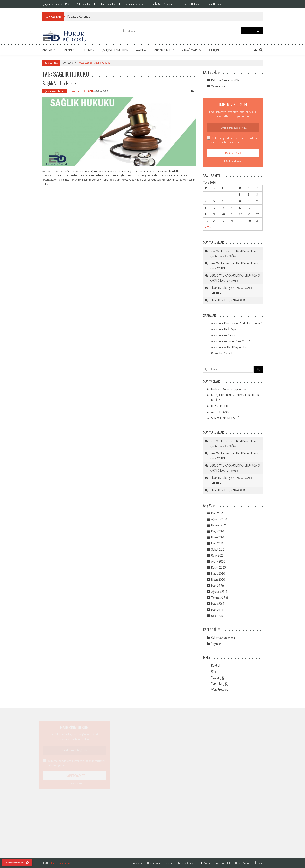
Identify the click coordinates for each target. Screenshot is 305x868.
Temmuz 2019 (220, 598)
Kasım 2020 (219, 567)
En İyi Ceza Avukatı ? (163, 4)
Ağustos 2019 (219, 592)
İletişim (214, 50)
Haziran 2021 (219, 525)
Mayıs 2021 (218, 531)
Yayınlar (142, 50)
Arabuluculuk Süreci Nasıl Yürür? (230, 341)
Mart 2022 (217, 513)
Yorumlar (219, 684)
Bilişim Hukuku (107, 4)
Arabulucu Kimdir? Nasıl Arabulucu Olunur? (237, 323)
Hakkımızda (70, 50)
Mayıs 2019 (218, 604)
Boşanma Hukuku (133, 4)
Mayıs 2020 (218, 573)
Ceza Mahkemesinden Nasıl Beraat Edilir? (234, 251)
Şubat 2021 (218, 549)
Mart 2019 (217, 610)
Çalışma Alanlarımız (115, 50)
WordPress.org (220, 689)
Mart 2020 (218, 586)
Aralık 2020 (218, 561)
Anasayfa (49, 50)
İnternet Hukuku (191, 4)
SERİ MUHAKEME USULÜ (225, 418)
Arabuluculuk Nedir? (223, 335)
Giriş (214, 671)
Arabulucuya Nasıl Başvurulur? (229, 347)
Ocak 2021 (217, 555)
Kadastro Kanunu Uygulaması (229, 389)
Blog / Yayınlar (192, 50)
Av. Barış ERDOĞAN (82, 91)
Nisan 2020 (218, 580)
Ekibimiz (89, 50)
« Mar (208, 227)
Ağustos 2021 (219, 519)
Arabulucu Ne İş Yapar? (225, 329)
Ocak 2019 (217, 616)
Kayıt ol (216, 665)
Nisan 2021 (218, 537)
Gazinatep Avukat (222, 353)
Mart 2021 (217, 543)
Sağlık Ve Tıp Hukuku (60, 83)
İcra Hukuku (215, 4)
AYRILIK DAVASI (220, 412)
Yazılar (218, 678)
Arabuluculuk (164, 50)
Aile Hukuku (83, 4)
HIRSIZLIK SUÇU (220, 406)
